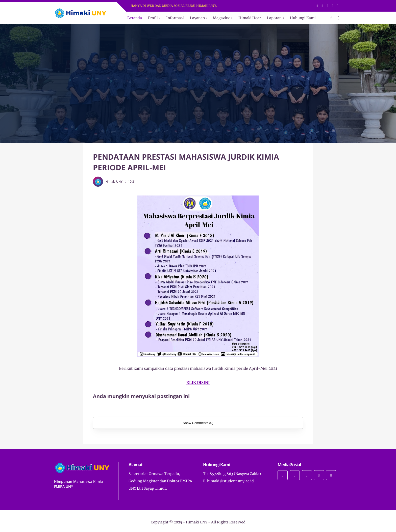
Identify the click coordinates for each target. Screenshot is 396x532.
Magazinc (221, 18)
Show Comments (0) (198, 423)
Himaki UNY (197, 522)
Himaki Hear (250, 18)
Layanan (197, 18)
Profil (153, 18)
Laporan (274, 18)
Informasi (175, 18)
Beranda (135, 18)
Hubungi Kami (303, 18)
